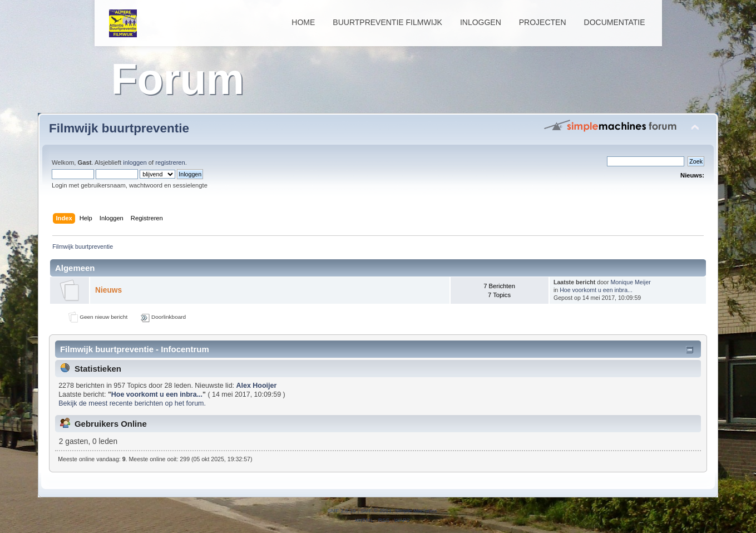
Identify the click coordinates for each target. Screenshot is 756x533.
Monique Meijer (630, 282)
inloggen (135, 162)
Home (303, 22)
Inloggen (481, 22)
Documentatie (615, 22)
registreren (170, 162)
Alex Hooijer (257, 386)
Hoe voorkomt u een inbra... (596, 290)
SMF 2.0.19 (342, 510)
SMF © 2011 (376, 510)
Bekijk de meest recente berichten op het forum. (132, 403)
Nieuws (108, 290)
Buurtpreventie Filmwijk (387, 22)
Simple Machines (416, 510)
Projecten (543, 22)
